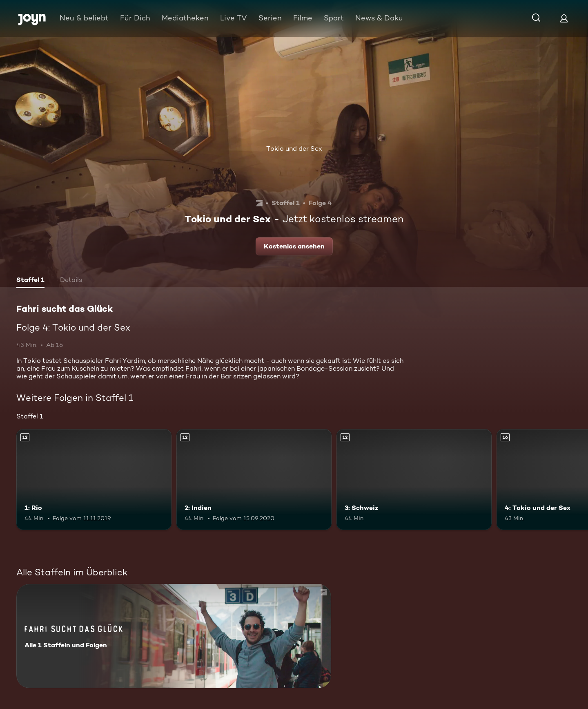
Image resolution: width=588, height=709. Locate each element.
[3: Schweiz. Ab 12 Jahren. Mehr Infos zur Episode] (414, 480)
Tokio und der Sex (294, 149)
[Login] (564, 18)
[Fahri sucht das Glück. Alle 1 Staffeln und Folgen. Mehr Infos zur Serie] (174, 636)
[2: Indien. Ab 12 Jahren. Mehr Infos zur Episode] (254, 480)
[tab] (30, 281)
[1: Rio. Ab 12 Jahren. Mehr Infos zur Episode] (94, 480)
